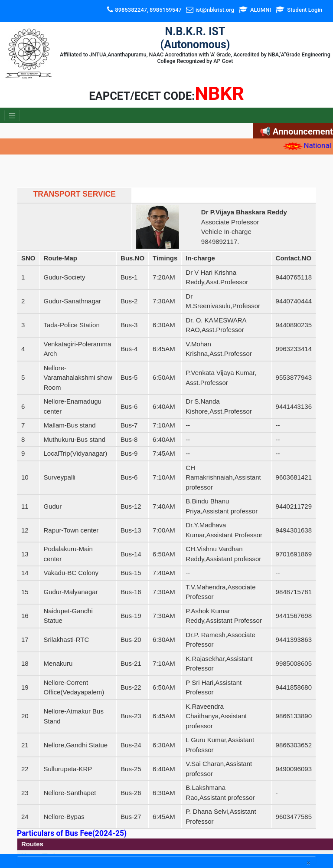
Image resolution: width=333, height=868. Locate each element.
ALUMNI (261, 10)
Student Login (305, 10)
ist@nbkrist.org (215, 10)
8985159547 (166, 10)
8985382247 (131, 10)
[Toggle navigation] (12, 115)
